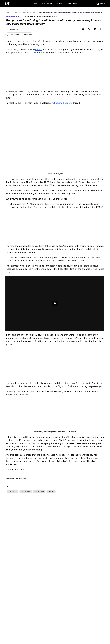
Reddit (39, 49)
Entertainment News (28, 13)
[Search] (101, 4)
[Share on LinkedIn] (83, 29)
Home (7, 13)
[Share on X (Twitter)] (89, 29)
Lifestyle (59, 4)
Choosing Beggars (62, 103)
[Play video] (55, 340)
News (35, 4)
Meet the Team (72, 4)
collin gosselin (26, 565)
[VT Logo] (8, 4)
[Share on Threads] (101, 29)
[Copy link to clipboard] (77, 29)
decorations (13, 565)
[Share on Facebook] (95, 29)
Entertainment (46, 4)
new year (51, 565)
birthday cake (39, 565)
